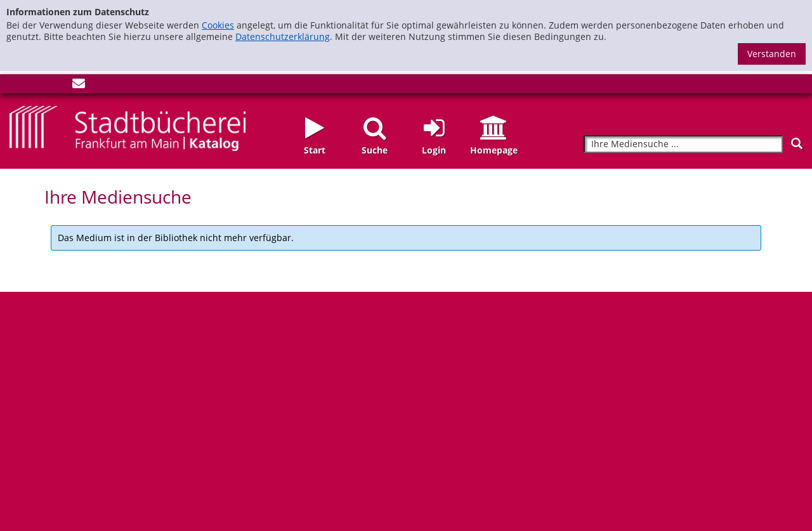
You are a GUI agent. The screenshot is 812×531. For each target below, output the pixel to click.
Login (434, 150)
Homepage (494, 150)
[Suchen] (797, 144)
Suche (375, 150)
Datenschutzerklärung (283, 36)
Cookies (218, 25)
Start (315, 150)
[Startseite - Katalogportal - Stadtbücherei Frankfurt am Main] (128, 127)
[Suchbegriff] (683, 144)
